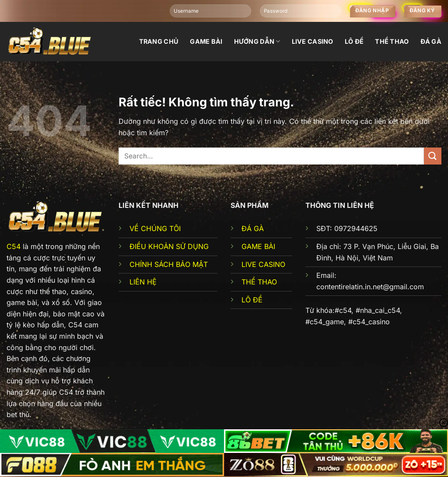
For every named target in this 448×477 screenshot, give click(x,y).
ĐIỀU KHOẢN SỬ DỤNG (169, 246)
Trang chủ (159, 41)
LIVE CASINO (263, 264)
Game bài (206, 41)
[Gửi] (433, 156)
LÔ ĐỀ (252, 300)
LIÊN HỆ (143, 282)
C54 (14, 246)
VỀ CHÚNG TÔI (155, 228)
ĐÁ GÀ (253, 228)
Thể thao (392, 41)
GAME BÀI (258, 246)
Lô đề (354, 41)
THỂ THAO (259, 282)
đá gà (431, 41)
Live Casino (313, 41)
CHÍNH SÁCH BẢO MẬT (169, 264)
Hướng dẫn (257, 41)
